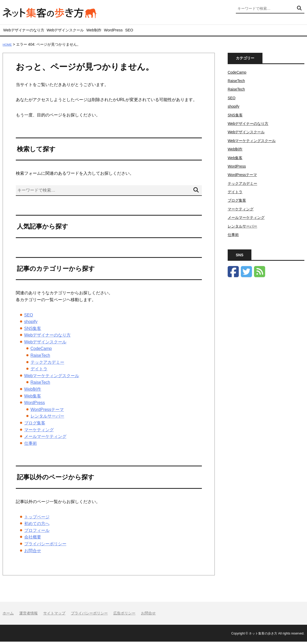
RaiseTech (40, 358)
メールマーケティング (45, 439)
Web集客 (33, 398)
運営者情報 (28, 616)
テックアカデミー (47, 365)
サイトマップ (54, 616)
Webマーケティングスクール (52, 378)
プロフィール (37, 533)
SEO (161, 32)
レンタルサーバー (47, 419)
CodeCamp (41, 351)
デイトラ (39, 371)
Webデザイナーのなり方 (26, 32)
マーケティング (39, 432)
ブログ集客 (35, 426)
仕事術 (31, 446)
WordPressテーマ (47, 412)
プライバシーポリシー (45, 546)
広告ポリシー (124, 616)
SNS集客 (33, 331)
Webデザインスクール (77, 32)
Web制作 (113, 32)
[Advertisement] (266, 372)
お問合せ (33, 553)
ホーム (8, 616)
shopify (31, 324)
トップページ (37, 519)
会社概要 (33, 540)
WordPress (139, 32)
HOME (8, 47)
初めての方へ (37, 526)
